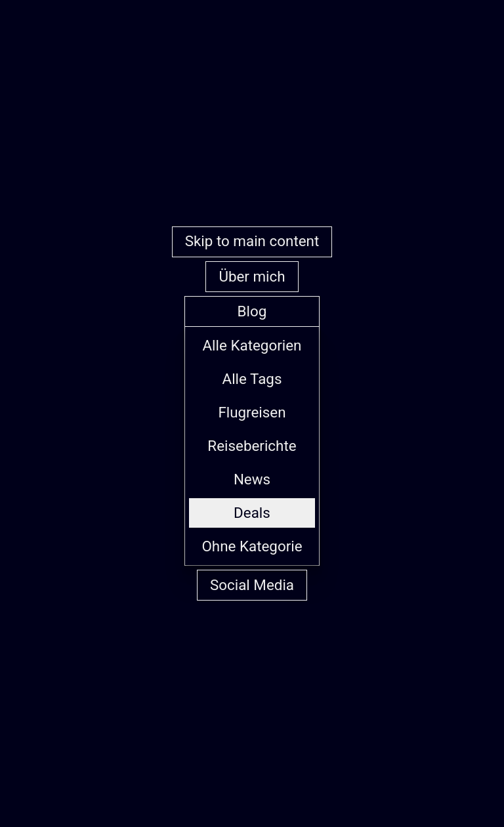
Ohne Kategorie (252, 546)
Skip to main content (252, 241)
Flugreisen (252, 412)
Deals (252, 513)
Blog (252, 311)
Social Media (252, 585)
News (252, 479)
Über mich (252, 276)
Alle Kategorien (252, 345)
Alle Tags (252, 379)
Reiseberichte (252, 446)
